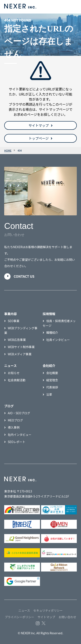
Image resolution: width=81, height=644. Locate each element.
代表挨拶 (52, 387)
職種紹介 (52, 332)
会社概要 (52, 373)
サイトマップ (39, 125)
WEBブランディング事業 (21, 330)
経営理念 (52, 380)
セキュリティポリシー (48, 610)
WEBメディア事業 (20, 354)
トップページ (39, 138)
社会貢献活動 (17, 380)
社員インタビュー (58, 340)
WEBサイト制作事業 (21, 347)
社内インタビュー (20, 435)
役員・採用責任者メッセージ (59, 323)
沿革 (49, 394)
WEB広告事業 (17, 340)
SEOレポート (17, 442)
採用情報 (49, 314)
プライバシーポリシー (20, 617)
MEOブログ (15, 420)
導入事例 (14, 427)
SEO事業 (14, 321)
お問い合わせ (67, 617)
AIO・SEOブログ (19, 413)
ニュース (24, 610)
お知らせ (14, 373)
